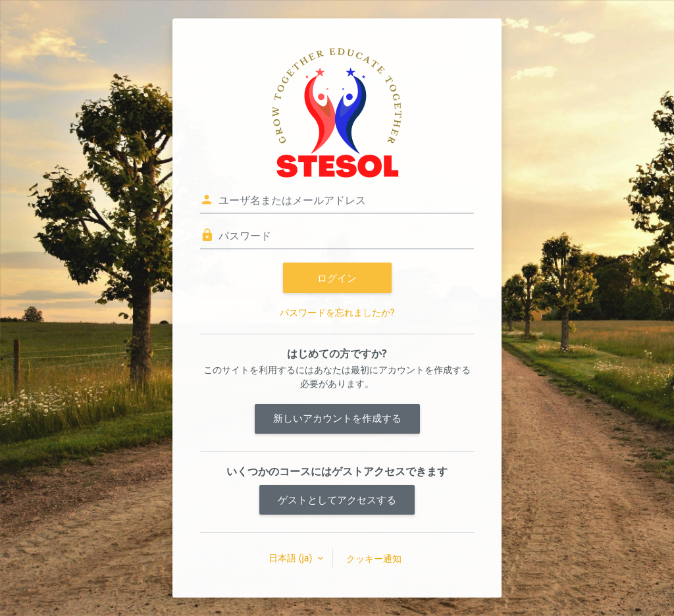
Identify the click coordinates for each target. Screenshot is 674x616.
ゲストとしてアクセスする (337, 500)
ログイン (337, 278)
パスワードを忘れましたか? (337, 313)
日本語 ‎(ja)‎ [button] (292, 558)
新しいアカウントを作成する (337, 419)
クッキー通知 (374, 558)
